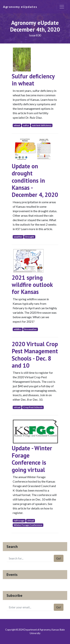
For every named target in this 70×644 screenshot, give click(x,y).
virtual (17, 407)
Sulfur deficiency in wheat (33, 80)
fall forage (19, 521)
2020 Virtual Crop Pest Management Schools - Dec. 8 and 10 (35, 355)
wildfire (18, 329)
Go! (59, 558)
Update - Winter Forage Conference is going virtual (32, 459)
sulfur (26, 125)
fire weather (31, 329)
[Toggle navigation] (62, 7)
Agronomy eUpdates (20, 7)
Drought (30, 237)
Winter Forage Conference (28, 525)
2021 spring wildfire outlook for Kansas (32, 285)
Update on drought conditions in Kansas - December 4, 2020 (35, 180)
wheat (17, 125)
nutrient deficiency (42, 125)
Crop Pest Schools (33, 407)
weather (18, 237)
